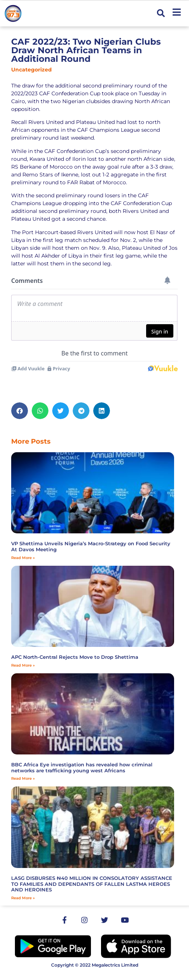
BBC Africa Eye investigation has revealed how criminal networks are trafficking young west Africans (82, 767)
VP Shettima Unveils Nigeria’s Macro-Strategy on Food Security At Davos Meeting (91, 546)
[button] (161, 14)
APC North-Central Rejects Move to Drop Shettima (75, 657)
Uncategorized (31, 70)
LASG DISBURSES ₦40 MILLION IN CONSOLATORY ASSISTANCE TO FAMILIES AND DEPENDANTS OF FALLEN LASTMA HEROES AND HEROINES (92, 884)
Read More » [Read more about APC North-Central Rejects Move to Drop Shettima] (23, 665)
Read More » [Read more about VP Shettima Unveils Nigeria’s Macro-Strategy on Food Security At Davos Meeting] (23, 558)
